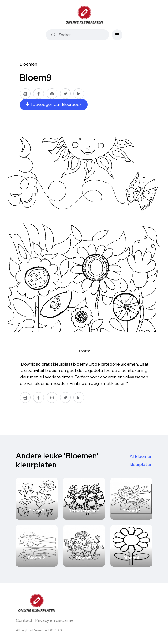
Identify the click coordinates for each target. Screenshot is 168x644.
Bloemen (29, 64)
